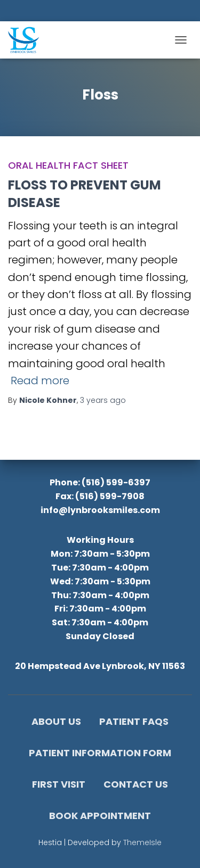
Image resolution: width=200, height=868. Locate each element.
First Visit (59, 784)
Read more (40, 381)
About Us (56, 721)
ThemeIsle (142, 842)
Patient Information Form (100, 753)
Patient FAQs (134, 721)
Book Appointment (100, 816)
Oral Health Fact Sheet (68, 165)
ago (103, 400)
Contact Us (136, 784)
